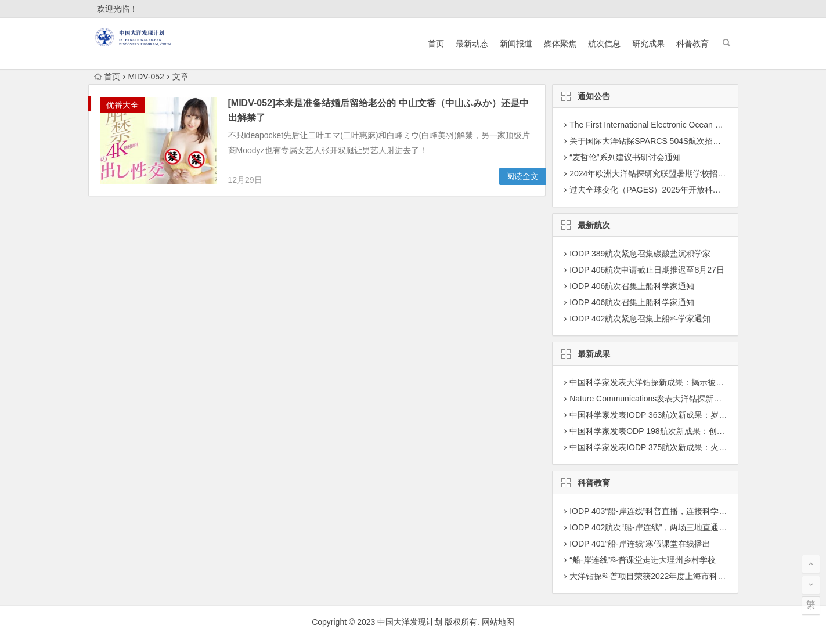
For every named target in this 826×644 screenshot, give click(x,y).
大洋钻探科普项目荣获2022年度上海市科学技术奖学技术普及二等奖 (692, 576)
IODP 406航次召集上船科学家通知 (632, 286)
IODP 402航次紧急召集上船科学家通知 (640, 319)
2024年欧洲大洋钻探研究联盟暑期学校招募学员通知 (664, 173)
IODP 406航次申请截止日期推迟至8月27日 (647, 270)
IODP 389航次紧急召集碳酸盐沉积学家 (640, 254)
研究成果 (648, 44)
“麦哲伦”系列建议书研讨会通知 (625, 157)
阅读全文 (522, 176)
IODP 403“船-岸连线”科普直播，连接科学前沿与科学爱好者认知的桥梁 (697, 511)
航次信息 (604, 44)
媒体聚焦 (560, 44)
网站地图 (498, 622)
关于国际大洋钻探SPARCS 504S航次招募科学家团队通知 (674, 141)
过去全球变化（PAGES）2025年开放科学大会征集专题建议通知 (686, 190)
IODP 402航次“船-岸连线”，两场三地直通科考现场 (660, 527)
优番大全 (122, 105)
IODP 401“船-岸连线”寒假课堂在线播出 (640, 544)
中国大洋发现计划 (410, 622)
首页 (436, 44)
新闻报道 (516, 44)
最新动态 (472, 44)
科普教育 (692, 44)
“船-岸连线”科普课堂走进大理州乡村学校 (643, 560)
